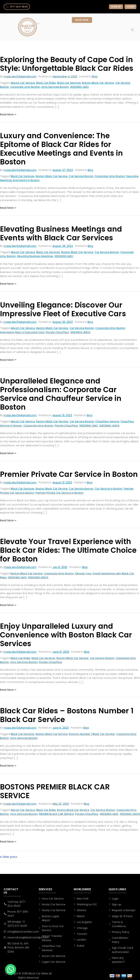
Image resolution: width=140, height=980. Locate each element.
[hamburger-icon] (132, 30)
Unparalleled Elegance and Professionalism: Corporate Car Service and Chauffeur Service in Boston (61, 394)
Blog (95, 76)
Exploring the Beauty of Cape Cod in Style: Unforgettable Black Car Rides (67, 64)
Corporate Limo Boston (25, 87)
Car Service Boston (81, 176)
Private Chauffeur (57, 332)
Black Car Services (69, 83)
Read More (8, 114)
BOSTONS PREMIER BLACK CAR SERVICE (55, 791)
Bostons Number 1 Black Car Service (92, 734)
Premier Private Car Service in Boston (69, 474)
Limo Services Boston (55, 87)
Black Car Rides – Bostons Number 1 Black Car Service (67, 715)
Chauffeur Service (107, 421)
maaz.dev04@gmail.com (20, 76)
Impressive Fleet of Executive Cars (22, 332)
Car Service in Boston (109, 489)
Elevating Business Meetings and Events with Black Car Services (61, 233)
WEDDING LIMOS (80, 332)
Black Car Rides (46, 83)
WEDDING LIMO (79, 87)
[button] (11, 969)
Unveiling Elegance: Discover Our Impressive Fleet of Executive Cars (63, 309)
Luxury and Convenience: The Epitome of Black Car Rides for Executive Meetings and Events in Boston (61, 149)
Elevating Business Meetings (35, 256)
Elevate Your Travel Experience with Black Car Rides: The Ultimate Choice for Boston (68, 550)
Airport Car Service (23, 83)
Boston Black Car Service (98, 83)
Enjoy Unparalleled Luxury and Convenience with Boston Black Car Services (66, 635)
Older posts (10, 857)
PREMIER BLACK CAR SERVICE (56, 814)
